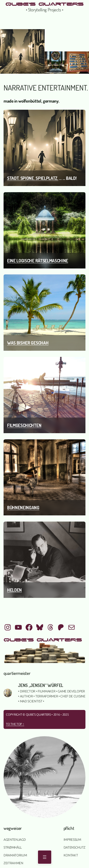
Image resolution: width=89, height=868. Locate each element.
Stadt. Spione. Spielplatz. (33, 178)
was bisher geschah (28, 343)
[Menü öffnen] (45, 857)
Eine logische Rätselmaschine (38, 261)
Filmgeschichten (24, 425)
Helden (14, 590)
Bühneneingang (23, 507)
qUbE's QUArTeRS (44, 4)
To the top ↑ (15, 724)
